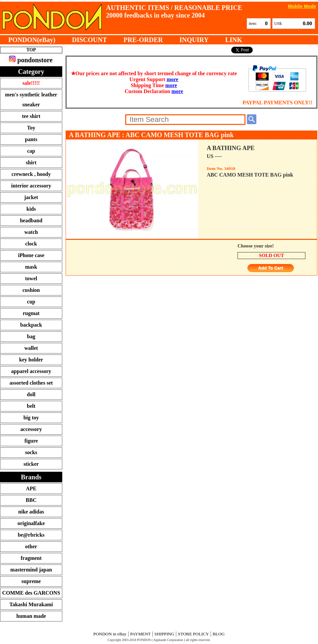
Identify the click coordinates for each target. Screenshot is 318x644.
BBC (31, 500)
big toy (31, 418)
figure (31, 441)
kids (31, 209)
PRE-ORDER (143, 40)
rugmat (31, 313)
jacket (31, 197)
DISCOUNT (89, 40)
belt (31, 406)
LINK (234, 40)
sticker (31, 464)
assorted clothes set (31, 383)
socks (31, 452)
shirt (31, 162)
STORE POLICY (193, 634)
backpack (31, 325)
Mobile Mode (302, 6)
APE (31, 488)
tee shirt (31, 116)
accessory (31, 429)
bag (31, 336)
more (172, 79)
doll (31, 394)
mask (31, 267)
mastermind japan (31, 570)
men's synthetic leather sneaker (31, 100)
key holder (31, 360)
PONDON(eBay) (32, 40)
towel (31, 278)
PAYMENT (140, 634)
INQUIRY (194, 40)
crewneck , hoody (31, 174)
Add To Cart (270, 268)
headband (31, 220)
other (31, 546)
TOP (31, 50)
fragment (31, 558)
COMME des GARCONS (31, 593)
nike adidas (31, 512)
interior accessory (31, 186)
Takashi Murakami (31, 604)
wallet (31, 348)
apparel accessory (31, 371)
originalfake (31, 523)
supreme (31, 581)
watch (31, 232)
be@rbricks (31, 535)
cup (31, 302)
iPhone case (31, 255)
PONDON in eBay (110, 634)
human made (31, 616)
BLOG (219, 634)
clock (31, 244)
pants (31, 139)
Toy (31, 128)
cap (31, 151)
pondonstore (31, 60)
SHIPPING (164, 634)
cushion (31, 290)
